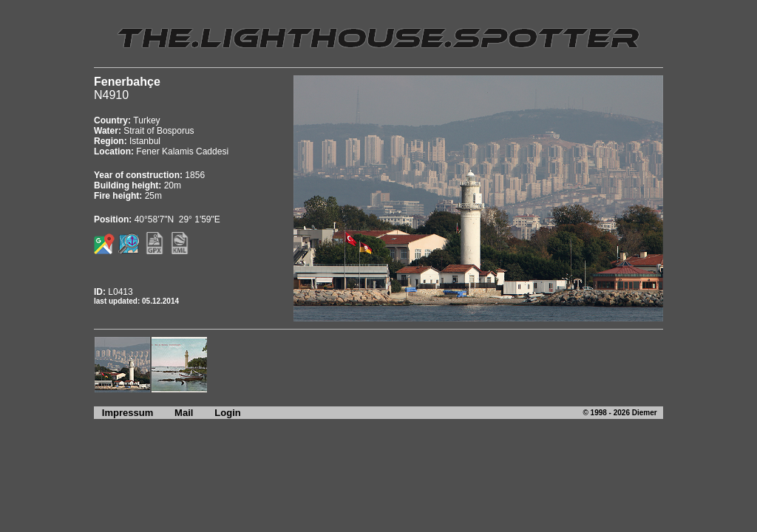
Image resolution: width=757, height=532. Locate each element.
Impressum (123, 413)
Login (227, 413)
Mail (184, 413)
